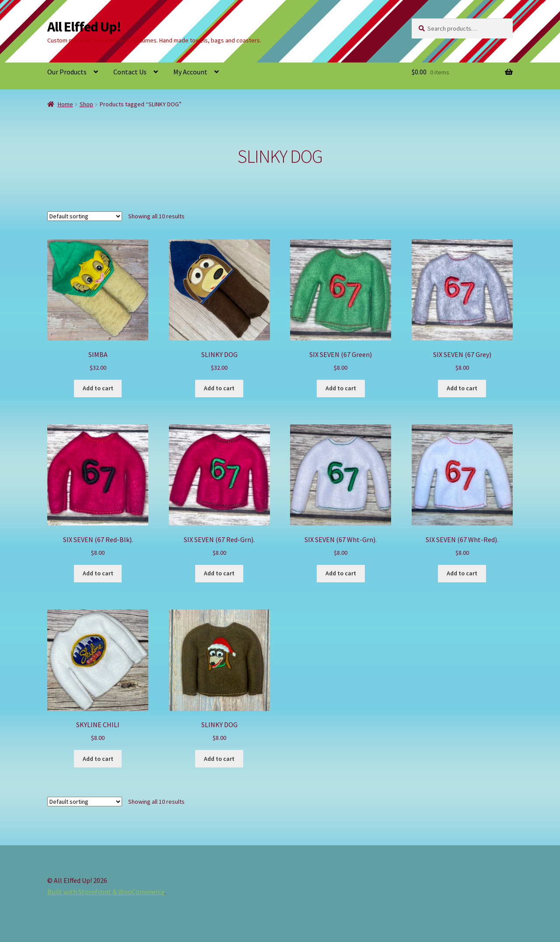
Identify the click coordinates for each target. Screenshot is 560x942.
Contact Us (130, 72)
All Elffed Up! (84, 27)
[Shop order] (85, 216)
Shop (86, 104)
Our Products (67, 72)
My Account (190, 72)
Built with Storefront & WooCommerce (106, 892)
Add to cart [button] (98, 388)
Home (65, 104)
